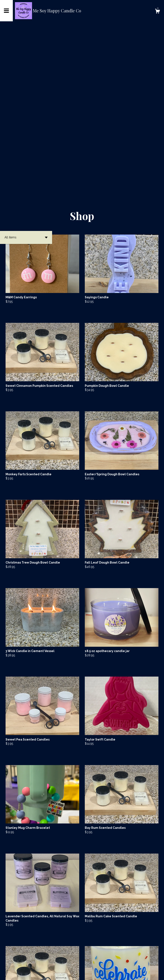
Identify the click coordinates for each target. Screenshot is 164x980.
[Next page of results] (110, 963)
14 (104, 963)
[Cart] (157, 12)
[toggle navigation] (6, 11)
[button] (26, 75)
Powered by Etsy (63, 974)
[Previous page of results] (54, 963)
